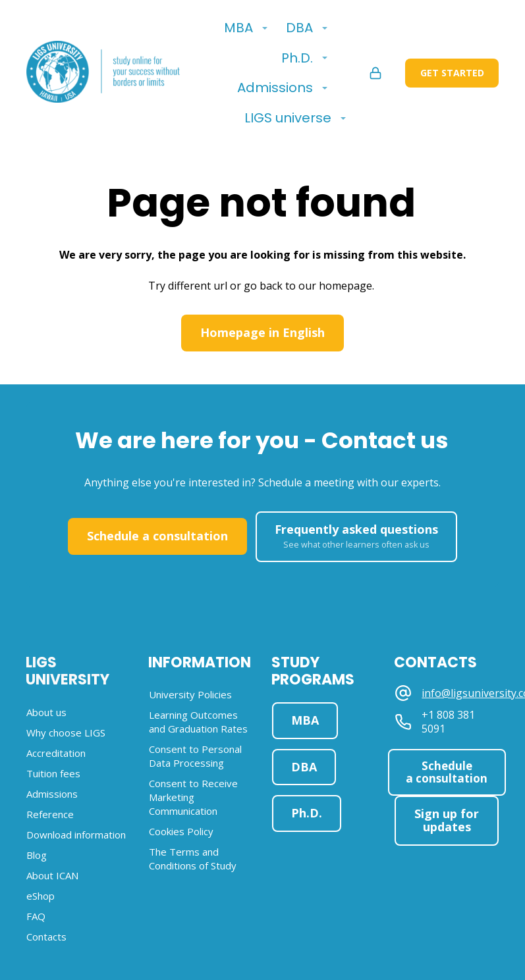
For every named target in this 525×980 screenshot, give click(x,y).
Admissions (275, 88)
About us (46, 712)
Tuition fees (53, 773)
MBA (238, 28)
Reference (50, 814)
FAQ (36, 916)
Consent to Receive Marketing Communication (193, 797)
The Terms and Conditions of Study (193, 859)
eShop (41, 896)
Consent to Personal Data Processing (195, 756)
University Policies (190, 694)
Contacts (46, 937)
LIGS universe (288, 118)
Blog (37, 855)
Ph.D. (297, 58)
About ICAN (52, 875)
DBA (299, 28)
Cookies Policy (181, 831)
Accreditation (56, 753)
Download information (76, 835)
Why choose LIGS (66, 733)
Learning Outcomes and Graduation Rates (198, 722)
